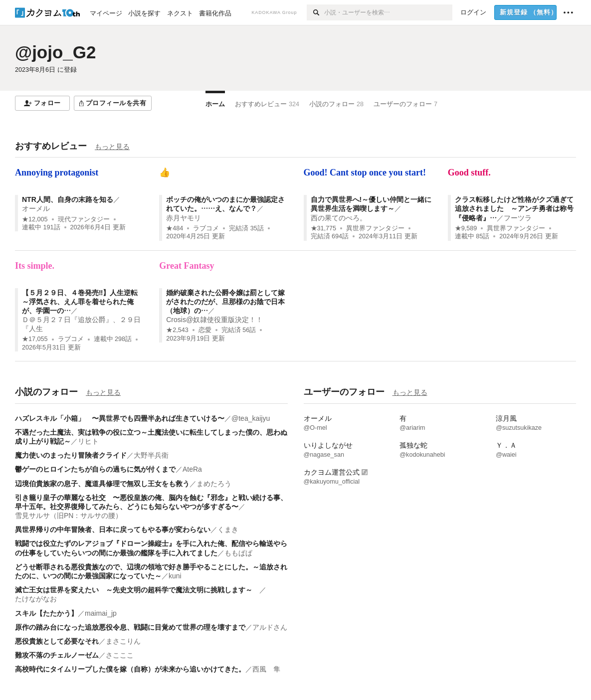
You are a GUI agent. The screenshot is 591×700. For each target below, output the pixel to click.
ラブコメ (206, 228)
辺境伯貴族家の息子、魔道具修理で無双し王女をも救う (102, 484)
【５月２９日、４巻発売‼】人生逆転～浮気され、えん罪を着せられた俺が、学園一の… (80, 302)
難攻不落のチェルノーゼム (57, 655)
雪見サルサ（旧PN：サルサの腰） (69, 516)
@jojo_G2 (56, 52)
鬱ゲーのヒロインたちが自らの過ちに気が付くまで (95, 469)
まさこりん (123, 641)
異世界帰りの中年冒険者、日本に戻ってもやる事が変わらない (113, 529)
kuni (175, 576)
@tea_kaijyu (251, 418)
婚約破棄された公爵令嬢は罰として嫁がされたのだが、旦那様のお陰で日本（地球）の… (225, 302)
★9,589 (466, 228)
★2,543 (177, 330)
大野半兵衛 (151, 455)
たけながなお (36, 599)
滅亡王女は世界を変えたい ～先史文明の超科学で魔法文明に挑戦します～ (137, 590)
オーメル (36, 208)
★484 (175, 228)
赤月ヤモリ (184, 218)
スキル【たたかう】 (46, 613)
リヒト (88, 441)
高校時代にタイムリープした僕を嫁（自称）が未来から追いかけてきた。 (130, 669)
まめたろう (214, 484)
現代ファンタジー (84, 219)
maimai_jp (101, 613)
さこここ (120, 655)
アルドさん (270, 627)
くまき (228, 529)
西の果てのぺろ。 (339, 218)
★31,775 (324, 228)
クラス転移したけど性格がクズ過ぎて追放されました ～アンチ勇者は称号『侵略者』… (514, 208)
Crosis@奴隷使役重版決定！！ (214, 320)
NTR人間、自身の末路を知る (68, 199)
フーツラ (518, 218)
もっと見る (112, 147)
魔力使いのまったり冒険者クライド (71, 455)
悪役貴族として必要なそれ (57, 641)
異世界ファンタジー (375, 228)
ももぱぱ (238, 553)
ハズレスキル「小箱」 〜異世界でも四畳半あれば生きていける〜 (120, 418)
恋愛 (205, 330)
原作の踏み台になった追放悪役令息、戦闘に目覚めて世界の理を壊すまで (130, 627)
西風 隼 (266, 669)
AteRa (192, 469)
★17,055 (35, 339)
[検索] (315, 12)
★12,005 (35, 219)
